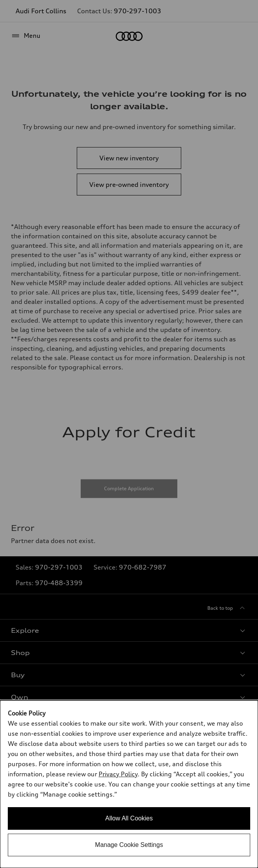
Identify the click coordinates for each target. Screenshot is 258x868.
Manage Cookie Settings (129, 845)
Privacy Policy (118, 774)
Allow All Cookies (129, 818)
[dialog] (129, 784)
